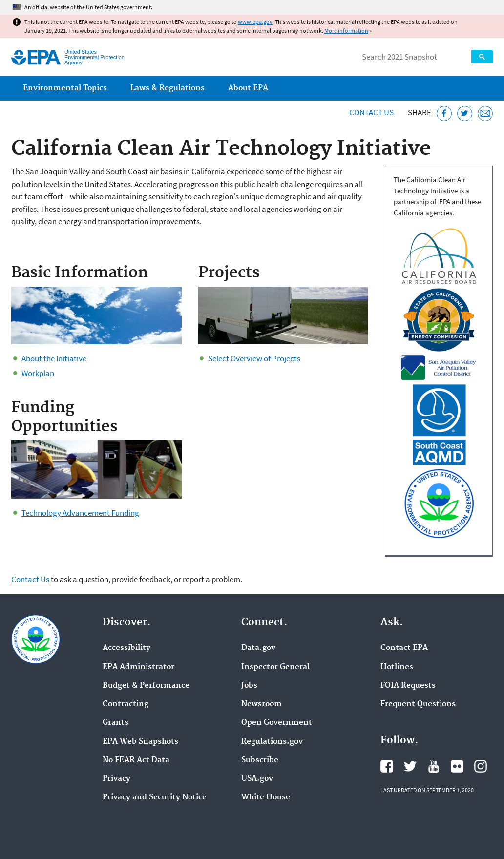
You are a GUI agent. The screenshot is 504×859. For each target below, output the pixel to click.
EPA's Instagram (481, 766)
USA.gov (257, 779)
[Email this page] (485, 114)
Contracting (126, 704)
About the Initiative (54, 358)
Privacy (116, 779)
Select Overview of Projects (254, 358)
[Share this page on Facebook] (444, 114)
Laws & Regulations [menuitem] (168, 88)
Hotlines (397, 667)
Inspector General (275, 667)
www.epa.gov (255, 22)
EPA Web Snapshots (140, 742)
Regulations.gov (272, 742)
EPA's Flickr (457, 766)
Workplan (38, 373)
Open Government (277, 723)
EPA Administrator (138, 667)
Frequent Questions (418, 704)
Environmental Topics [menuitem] (65, 88)
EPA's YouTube (434, 766)
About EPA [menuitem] (248, 88)
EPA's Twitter (410, 766)
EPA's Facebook (387, 766)
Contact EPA (404, 648)
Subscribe (260, 760)
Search (482, 57)
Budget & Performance (146, 686)
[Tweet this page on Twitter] (465, 114)
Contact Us (371, 112)
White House (266, 797)
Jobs (249, 686)
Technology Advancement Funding (80, 513)
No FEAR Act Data (136, 760)
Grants (115, 723)
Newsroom (262, 704)
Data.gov (258, 648)
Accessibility (126, 648)
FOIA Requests (408, 686)
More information (346, 31)
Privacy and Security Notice (155, 797)
